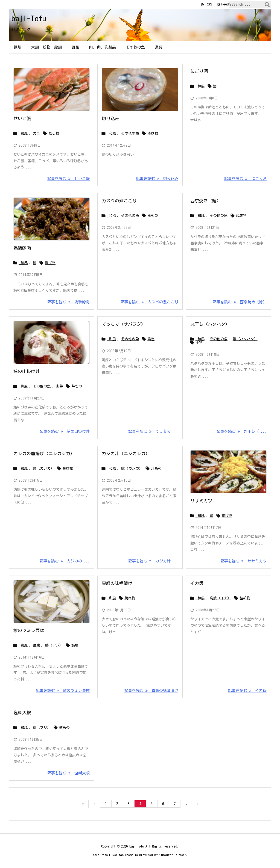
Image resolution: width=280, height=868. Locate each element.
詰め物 (245, 598)
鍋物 (151, 339)
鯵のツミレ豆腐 (29, 630)
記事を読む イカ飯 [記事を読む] (247, 691)
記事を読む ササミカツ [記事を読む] (243, 561)
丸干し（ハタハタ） (210, 324)
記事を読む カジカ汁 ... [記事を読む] (153, 561)
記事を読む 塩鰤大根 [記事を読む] (68, 773)
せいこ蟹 (22, 119)
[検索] (267, 5)
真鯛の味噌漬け (117, 583)
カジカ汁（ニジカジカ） (126, 454)
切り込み (110, 119)
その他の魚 (130, 133)
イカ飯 (197, 583)
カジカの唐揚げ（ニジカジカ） (44, 454)
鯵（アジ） (54, 645)
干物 (199, 343)
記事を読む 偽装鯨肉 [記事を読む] (68, 302)
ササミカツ (201, 501)
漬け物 (153, 133)
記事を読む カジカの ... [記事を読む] (65, 561)
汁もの (156, 468)
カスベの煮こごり (119, 201)
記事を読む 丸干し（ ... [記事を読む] (242, 431)
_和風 (23, 133)
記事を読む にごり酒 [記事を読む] (245, 179)
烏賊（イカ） (220, 598)
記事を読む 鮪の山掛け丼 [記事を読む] (65, 431)
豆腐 (36, 645)
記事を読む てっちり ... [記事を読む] (153, 431)
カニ (36, 133)
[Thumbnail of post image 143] (52, 602)
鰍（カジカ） (43, 468)
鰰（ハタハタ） (245, 339)
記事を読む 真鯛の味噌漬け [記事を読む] (151, 691)
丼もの (77, 386)
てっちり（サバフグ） (124, 324)
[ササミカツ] (228, 472)
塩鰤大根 (22, 713)
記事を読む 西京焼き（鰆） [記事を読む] (240, 302)
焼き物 (241, 216)
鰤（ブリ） (42, 728)
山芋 (59, 386)
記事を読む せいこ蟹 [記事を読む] (68, 179)
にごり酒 (199, 71)
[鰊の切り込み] (140, 90)
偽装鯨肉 (22, 248)
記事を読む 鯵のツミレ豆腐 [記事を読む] (63, 691)
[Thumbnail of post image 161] (52, 342)
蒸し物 (54, 133)
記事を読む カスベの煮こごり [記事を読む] (149, 302)
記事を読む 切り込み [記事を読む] (157, 179)
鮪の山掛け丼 (27, 371)
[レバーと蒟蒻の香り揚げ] (52, 219)
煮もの (153, 216)
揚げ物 (50, 263)
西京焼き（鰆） (206, 201)
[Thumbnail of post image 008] (52, 90)
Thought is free (173, 855)
